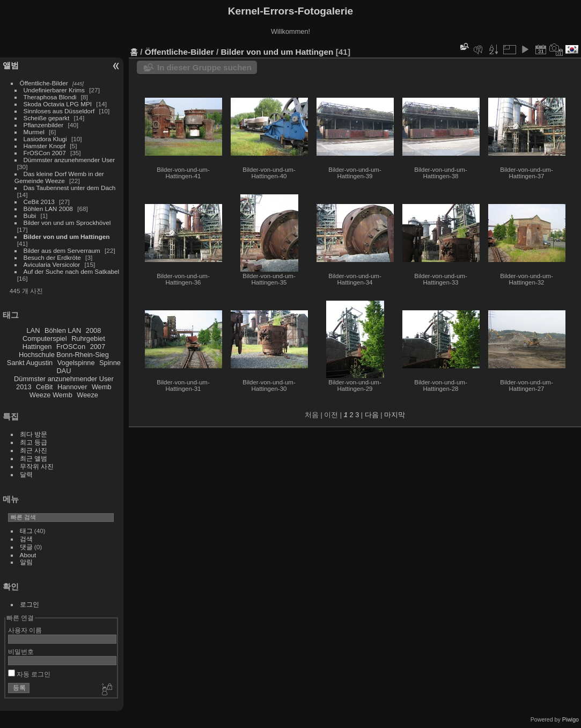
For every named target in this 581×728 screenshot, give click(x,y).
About (28, 555)
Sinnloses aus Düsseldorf (59, 111)
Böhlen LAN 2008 (48, 209)
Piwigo (571, 719)
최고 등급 (34, 442)
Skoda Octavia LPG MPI (58, 104)
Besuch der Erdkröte (52, 257)
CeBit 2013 (39, 202)
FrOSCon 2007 (45, 153)
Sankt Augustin (30, 363)
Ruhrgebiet (88, 338)
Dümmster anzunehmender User (69, 160)
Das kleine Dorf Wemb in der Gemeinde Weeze (59, 177)
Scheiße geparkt (47, 118)
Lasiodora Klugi (45, 139)
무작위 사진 (37, 466)
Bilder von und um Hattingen (67, 236)
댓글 (26, 547)
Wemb (102, 387)
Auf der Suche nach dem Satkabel (72, 271)
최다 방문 (34, 434)
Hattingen (37, 347)
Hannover (72, 387)
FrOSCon (71, 347)
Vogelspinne (76, 363)
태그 (26, 531)
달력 (26, 474)
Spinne (110, 363)
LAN (34, 330)
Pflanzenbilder (44, 125)
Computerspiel (45, 338)
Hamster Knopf (45, 146)
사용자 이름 (25, 630)
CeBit (44, 387)
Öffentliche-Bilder (44, 83)
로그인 (30, 604)
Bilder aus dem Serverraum (62, 250)
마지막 (395, 415)
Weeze (87, 395)
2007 (98, 347)
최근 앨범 (34, 458)
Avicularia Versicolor (52, 264)
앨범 (11, 65)
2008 (93, 330)
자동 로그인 (30, 674)
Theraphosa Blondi (50, 97)
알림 (26, 562)
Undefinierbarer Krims (54, 90)
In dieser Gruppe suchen (204, 67)
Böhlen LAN (63, 330)
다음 (372, 415)
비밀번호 (21, 651)
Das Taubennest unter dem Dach (70, 188)
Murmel (34, 132)
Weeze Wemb (51, 395)
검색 (26, 539)
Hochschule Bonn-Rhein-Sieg (64, 355)
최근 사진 (34, 450)
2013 (24, 387)
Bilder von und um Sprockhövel (67, 223)
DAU (64, 371)
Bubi (30, 216)
